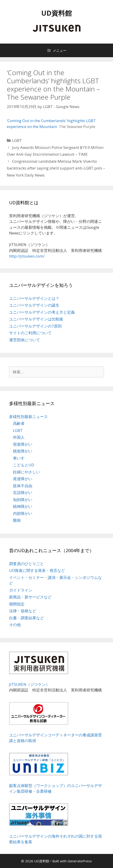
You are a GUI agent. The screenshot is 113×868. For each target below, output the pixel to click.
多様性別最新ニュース (28, 417)
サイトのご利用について (30, 333)
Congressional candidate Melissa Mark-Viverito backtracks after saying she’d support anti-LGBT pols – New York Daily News (56, 168)
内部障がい (23, 513)
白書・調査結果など (26, 618)
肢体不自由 (23, 486)
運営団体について (25, 340)
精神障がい (23, 506)
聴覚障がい (23, 451)
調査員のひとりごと (26, 564)
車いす (19, 458)
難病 (17, 520)
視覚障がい (23, 444)
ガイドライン (21, 590)
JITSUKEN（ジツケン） (29, 684)
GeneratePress (80, 861)
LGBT (17, 140)
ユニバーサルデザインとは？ (34, 298)
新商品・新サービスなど (30, 597)
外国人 (19, 437)
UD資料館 (56, 13)
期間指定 (17, 604)
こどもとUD (24, 465)
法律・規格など (23, 611)
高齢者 (19, 423)
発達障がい (23, 479)
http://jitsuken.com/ (27, 256)
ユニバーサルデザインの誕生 (34, 305)
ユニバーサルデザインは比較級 (36, 319)
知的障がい (23, 500)
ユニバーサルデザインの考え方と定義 (42, 312)
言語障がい (23, 493)
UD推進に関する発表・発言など (37, 570)
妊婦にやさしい (26, 472)
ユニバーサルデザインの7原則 (35, 326)
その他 (15, 625)
